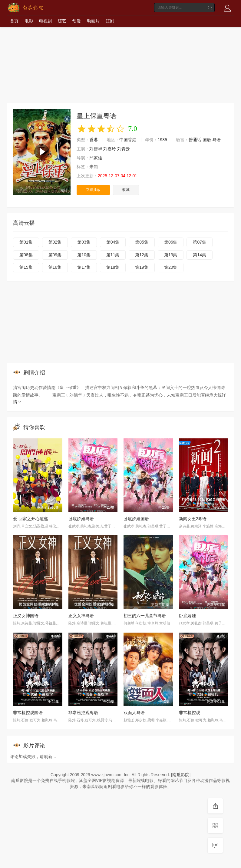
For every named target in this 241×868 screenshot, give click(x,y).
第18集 (113, 267)
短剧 (110, 21)
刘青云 (124, 149)
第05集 (142, 242)
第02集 (55, 242)
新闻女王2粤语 (193, 519)
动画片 (93, 21)
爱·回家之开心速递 (31, 519)
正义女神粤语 (81, 616)
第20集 (171, 267)
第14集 (200, 255)
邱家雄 (96, 158)
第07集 (200, 242)
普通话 (195, 140)
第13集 (171, 255)
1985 (162, 140)
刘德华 (96, 149)
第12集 (142, 255)
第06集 (171, 242)
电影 (29, 21)
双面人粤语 (134, 713)
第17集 (84, 267)
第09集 (55, 255)
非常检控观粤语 (83, 713)
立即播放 (93, 190)
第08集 (26, 255)
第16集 (55, 267)
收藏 (126, 190)
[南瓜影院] (181, 775)
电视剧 (45, 21)
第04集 (113, 242)
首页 (14, 21)
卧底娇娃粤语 (81, 519)
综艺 (62, 21)
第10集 (84, 255)
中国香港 (128, 140)
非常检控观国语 (28, 713)
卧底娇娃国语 (136, 519)
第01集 (26, 242)
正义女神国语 (26, 616)
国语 (207, 140)
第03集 (84, 242)
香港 (94, 140)
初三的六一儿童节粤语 (145, 616)
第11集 (113, 255)
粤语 (216, 140)
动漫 (77, 21)
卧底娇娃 (187, 616)
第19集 (142, 267)
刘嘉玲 (110, 149)
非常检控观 (190, 713)
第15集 (26, 267)
